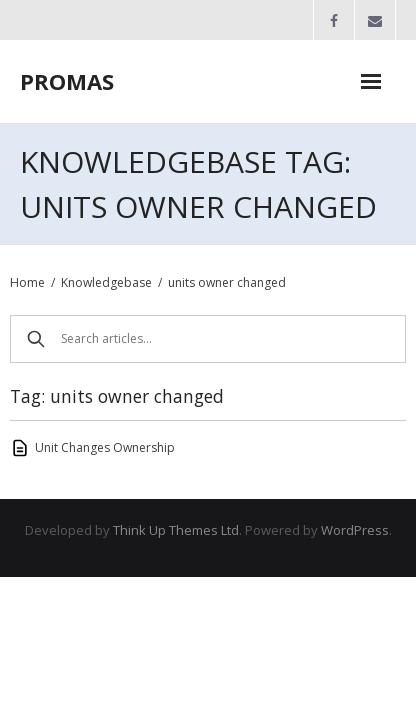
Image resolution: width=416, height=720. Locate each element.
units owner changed (227, 282)
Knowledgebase (106, 282)
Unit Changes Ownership (105, 447)
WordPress (355, 530)
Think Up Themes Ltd (176, 530)
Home (27, 282)
